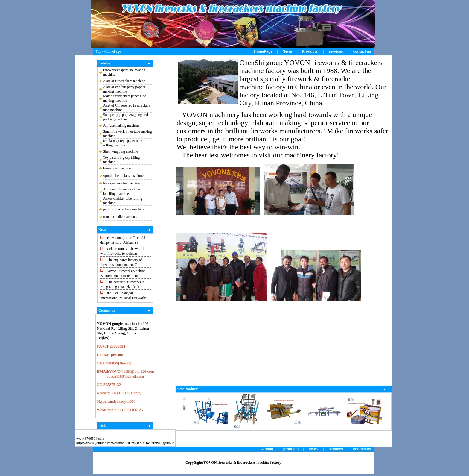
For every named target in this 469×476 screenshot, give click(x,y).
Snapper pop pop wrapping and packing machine (126, 117)
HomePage (263, 51)
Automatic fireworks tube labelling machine (122, 191)
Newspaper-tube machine (121, 183)
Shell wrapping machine (121, 151)
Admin (268, 449)
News (287, 51)
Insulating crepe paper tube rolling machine (123, 143)
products (291, 449)
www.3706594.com (90, 439)
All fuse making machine (121, 125)
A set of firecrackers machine (124, 81)
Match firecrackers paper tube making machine (125, 98)
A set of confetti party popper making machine (124, 89)
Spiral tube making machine (123, 176)
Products (310, 51)
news (313, 449)
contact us (362, 51)
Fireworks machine (117, 168)
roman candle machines (120, 217)
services (336, 51)
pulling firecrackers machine (124, 209)
